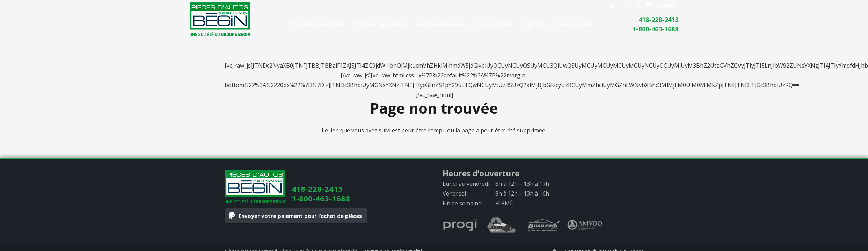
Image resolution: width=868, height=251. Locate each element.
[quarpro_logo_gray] (543, 225)
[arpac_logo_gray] (502, 225)
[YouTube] (649, 5)
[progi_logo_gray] (460, 225)
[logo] (220, 19)
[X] (637, 5)
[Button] (612, 5)
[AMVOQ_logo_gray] (585, 225)
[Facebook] (626, 5)
